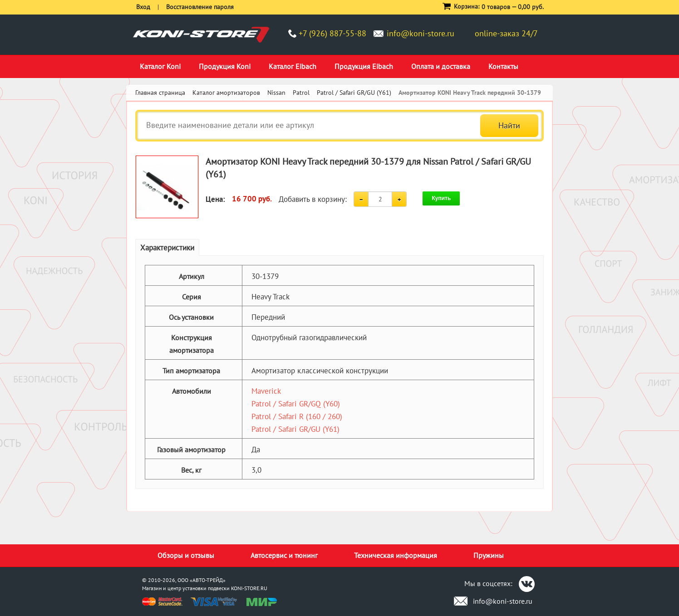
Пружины (489, 555)
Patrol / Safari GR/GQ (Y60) (296, 404)
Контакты (503, 66)
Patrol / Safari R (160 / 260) (297, 416)
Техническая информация (396, 555)
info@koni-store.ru (421, 33)
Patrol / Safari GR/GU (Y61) (295, 429)
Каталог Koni (160, 66)
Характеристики (167, 248)
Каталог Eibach (293, 66)
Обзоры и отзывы (186, 555)
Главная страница (160, 93)
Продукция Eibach (364, 66)
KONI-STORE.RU (249, 588)
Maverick (266, 391)
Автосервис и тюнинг (284, 555)
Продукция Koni (225, 66)
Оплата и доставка (441, 66)
